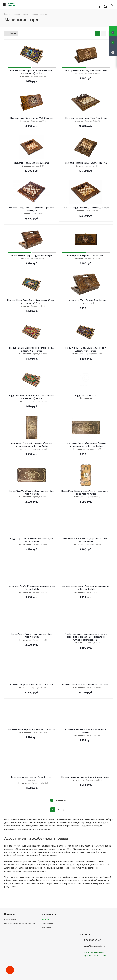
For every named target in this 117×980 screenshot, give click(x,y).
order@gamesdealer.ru (94, 946)
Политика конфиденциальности (20, 923)
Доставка (46, 927)
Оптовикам (47, 923)
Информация (49, 914)
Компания (10, 914)
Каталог (46, 919)
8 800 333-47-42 (92, 940)
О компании (10, 919)
